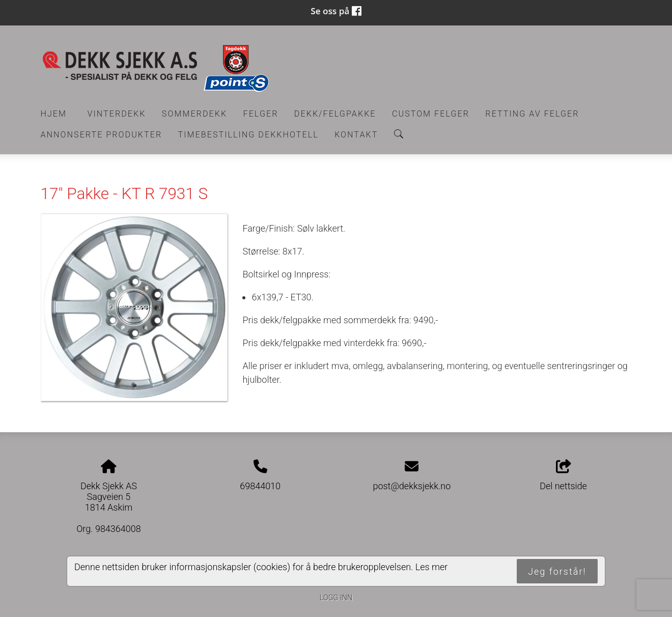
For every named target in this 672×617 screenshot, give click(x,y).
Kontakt (356, 135)
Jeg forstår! (557, 571)
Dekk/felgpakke (335, 114)
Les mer (432, 567)
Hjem (54, 114)
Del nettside (563, 475)
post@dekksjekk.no (412, 486)
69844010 (260, 486)
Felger (261, 114)
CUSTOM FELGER (431, 114)
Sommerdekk (194, 114)
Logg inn (336, 598)
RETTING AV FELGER (532, 114)
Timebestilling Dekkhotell (248, 135)
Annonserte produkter (102, 135)
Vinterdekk (116, 114)
